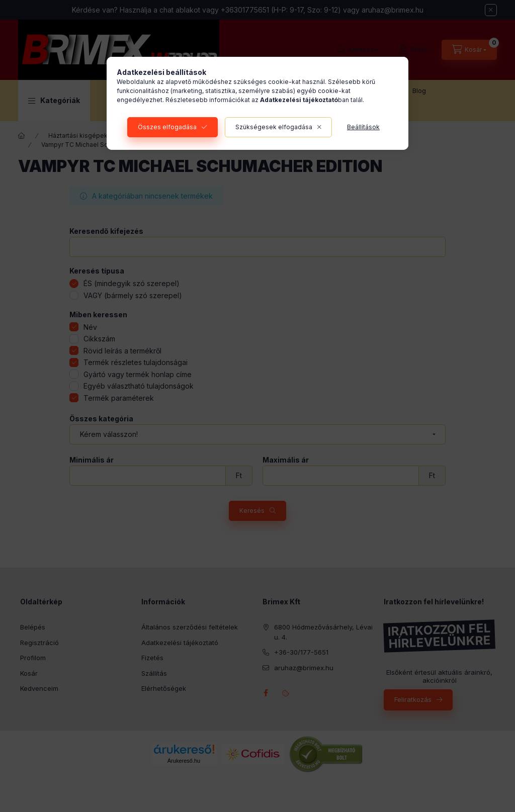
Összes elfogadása (167, 127)
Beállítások (363, 127)
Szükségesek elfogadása (274, 127)
